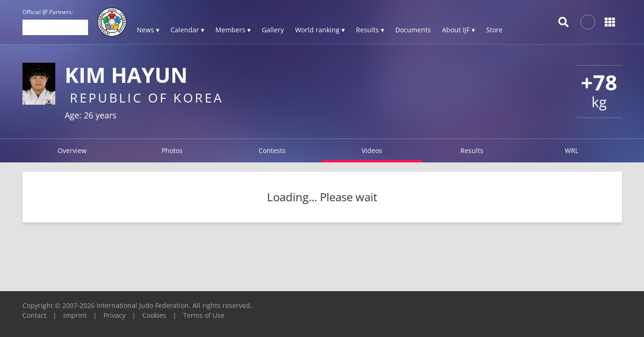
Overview (72, 150)
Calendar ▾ (187, 30)
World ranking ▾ (320, 30)
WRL (572, 150)
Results (472, 150)
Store (494, 30)
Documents (413, 30)
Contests (272, 150)
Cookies (154, 315)
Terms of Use (204, 315)
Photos (172, 150)
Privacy (115, 315)
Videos (372, 150)
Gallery (273, 30)
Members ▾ (233, 30)
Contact (34, 315)
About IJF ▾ (459, 30)
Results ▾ (370, 30)
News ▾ (148, 30)
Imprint (75, 315)
